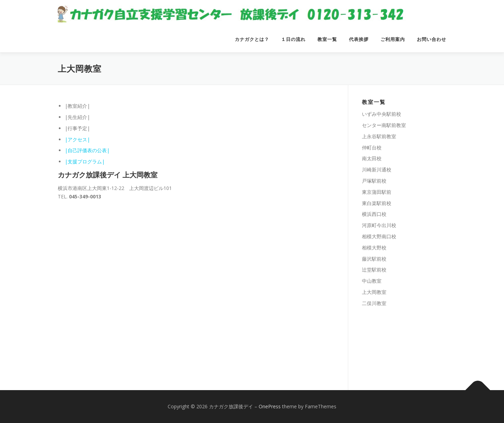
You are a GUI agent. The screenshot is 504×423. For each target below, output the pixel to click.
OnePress (270, 406)
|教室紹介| (77, 106)
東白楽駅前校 (377, 203)
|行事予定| (77, 128)
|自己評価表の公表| (87, 150)
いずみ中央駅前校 (381, 114)
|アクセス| (77, 139)
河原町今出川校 (379, 225)
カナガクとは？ (252, 39)
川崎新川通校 (377, 170)
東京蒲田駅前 (377, 192)
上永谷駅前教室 (379, 136)
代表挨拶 (359, 39)
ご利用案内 (393, 39)
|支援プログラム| (85, 161)
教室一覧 (327, 39)
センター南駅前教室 (384, 125)
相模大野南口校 (379, 236)
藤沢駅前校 (374, 259)
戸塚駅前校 (374, 181)
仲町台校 (372, 147)
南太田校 (372, 158)
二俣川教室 (374, 303)
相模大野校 (374, 248)
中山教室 (372, 281)
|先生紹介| (77, 117)
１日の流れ (293, 39)
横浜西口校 (374, 214)
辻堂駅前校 (374, 270)
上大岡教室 (374, 292)
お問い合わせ (432, 39)
